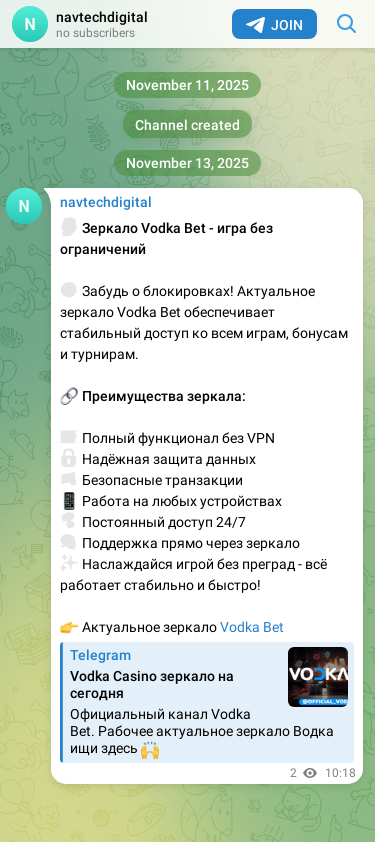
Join (274, 25)
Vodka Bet (252, 627)
